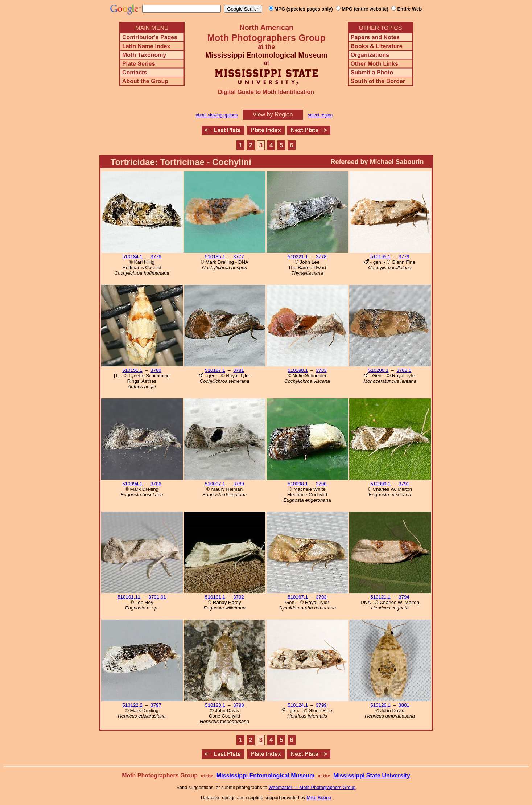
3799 (321, 705)
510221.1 (298, 257)
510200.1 (379, 370)
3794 (404, 597)
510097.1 (215, 484)
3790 (321, 484)
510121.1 (380, 597)
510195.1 (380, 257)
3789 (239, 484)
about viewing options (217, 115)
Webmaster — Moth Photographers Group (312, 787)
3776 (156, 257)
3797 (156, 705)
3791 (404, 484)
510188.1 (298, 370)
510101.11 (129, 597)
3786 (156, 484)
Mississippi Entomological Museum (265, 775)
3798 (239, 705)
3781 (239, 370)
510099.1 (380, 484)
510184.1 (132, 257)
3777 (239, 257)
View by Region (273, 114)
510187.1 (215, 370)
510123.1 (215, 705)
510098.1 (298, 484)
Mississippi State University (372, 775)
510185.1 (215, 257)
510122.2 (132, 705)
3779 (404, 257)
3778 (321, 257)
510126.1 (380, 705)
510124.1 (298, 705)
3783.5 (404, 370)
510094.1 (132, 484)
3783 (321, 370)
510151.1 (132, 370)
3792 (239, 597)
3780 (156, 370)
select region (320, 115)
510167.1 (298, 597)
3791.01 (157, 597)
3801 (404, 705)
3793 (321, 597)
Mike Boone (319, 798)
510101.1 (215, 597)
